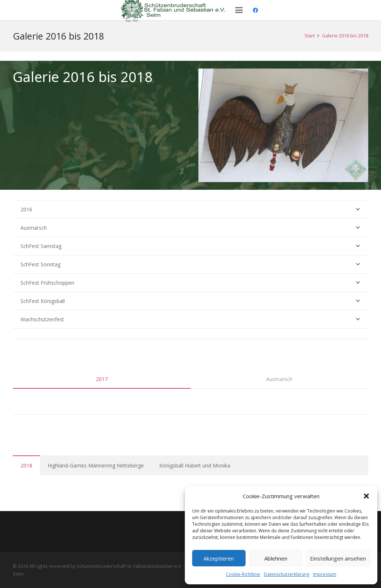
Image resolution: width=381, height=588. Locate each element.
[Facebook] (255, 10)
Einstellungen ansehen (338, 558)
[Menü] (239, 10)
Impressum (325, 574)
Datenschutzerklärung (287, 574)
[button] (366, 496)
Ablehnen (276, 558)
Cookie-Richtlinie (243, 574)
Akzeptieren (219, 558)
